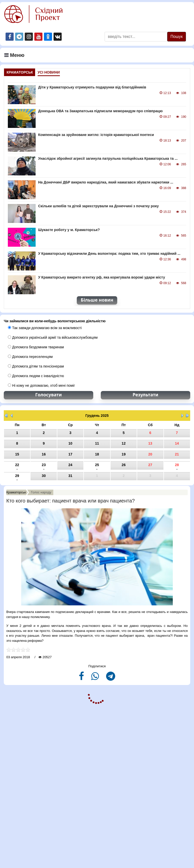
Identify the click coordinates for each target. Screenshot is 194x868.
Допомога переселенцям (30, 357)
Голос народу (41, 492)
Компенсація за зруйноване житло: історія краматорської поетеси (96, 135)
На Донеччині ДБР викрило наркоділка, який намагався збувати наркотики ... (106, 182)
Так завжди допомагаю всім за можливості (45, 328)
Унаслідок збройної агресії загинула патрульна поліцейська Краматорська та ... (108, 158)
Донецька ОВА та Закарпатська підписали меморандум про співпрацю (100, 111)
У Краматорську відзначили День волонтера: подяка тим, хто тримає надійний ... (109, 254)
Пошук (177, 37)
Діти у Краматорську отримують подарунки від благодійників (92, 87)
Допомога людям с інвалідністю (36, 376)
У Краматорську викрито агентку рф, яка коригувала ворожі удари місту (102, 277)
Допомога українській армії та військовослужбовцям (53, 337)
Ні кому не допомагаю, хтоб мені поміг (41, 385)
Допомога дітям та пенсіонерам (36, 366)
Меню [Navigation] (14, 55)
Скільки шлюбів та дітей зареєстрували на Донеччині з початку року (99, 206)
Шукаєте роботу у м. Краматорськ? (69, 230)
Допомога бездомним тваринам (36, 347)
